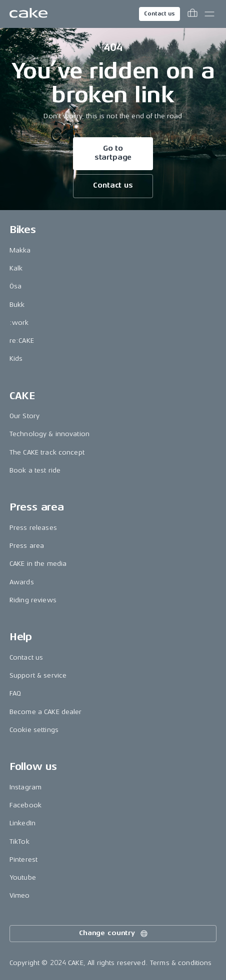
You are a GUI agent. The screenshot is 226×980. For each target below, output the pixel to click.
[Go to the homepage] (28, 14)
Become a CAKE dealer (46, 712)
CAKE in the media (38, 564)
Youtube (23, 877)
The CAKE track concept (47, 452)
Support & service (38, 675)
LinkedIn (22, 823)
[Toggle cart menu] (192, 14)
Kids (16, 359)
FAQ (15, 693)
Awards (22, 582)
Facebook (25, 805)
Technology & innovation (49, 434)
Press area (27, 546)
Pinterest (23, 859)
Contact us (159, 14)
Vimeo (20, 895)
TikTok (19, 842)
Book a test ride (35, 470)
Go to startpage (113, 153)
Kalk (16, 268)
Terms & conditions (181, 963)
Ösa (15, 286)
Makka (20, 250)
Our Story (24, 416)
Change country (114, 934)
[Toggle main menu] (209, 14)
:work (19, 323)
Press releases (33, 528)
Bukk (17, 305)
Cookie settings (34, 730)
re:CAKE (22, 341)
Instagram (25, 787)
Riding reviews (33, 600)
